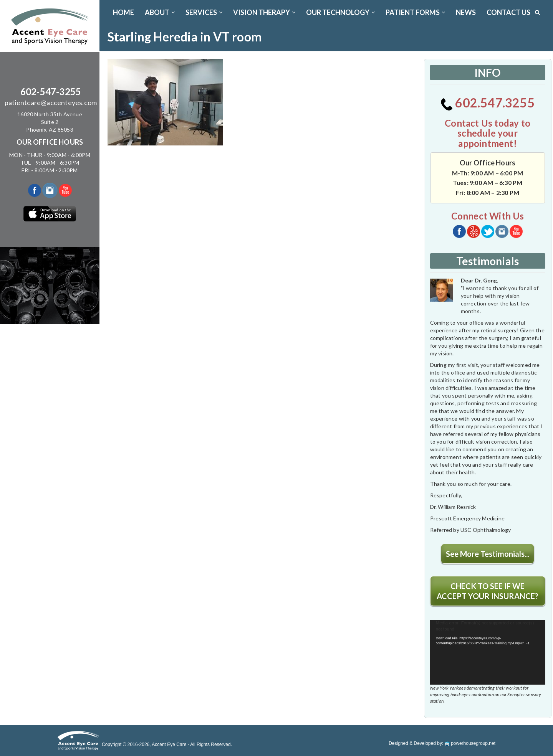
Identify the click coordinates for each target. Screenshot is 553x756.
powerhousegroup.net (470, 743)
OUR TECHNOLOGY (340, 12)
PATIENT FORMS (415, 12)
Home (123, 12)
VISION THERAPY (264, 12)
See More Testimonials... (488, 554)
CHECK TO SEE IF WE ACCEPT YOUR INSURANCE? (488, 591)
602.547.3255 (488, 103)
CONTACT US (508, 12)
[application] (488, 652)
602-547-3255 (51, 92)
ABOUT (160, 12)
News (466, 12)
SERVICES (204, 12)
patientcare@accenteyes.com (51, 102)
